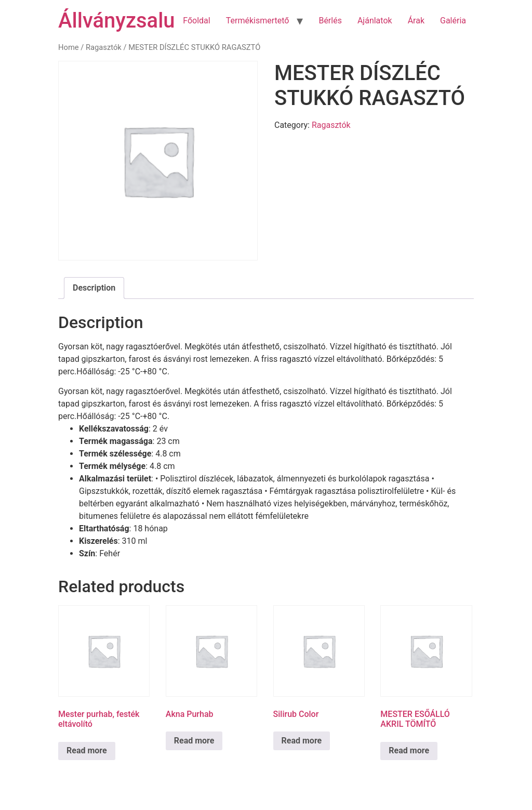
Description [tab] (94, 288)
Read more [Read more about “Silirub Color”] (302, 741)
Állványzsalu (117, 21)
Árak (416, 21)
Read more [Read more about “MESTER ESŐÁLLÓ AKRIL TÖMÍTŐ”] (409, 750)
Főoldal (196, 21)
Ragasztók (104, 47)
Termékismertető (258, 21)
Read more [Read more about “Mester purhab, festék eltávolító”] (87, 750)
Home (69, 47)
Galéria (453, 21)
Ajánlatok (375, 21)
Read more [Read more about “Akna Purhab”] (194, 741)
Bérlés (330, 21)
